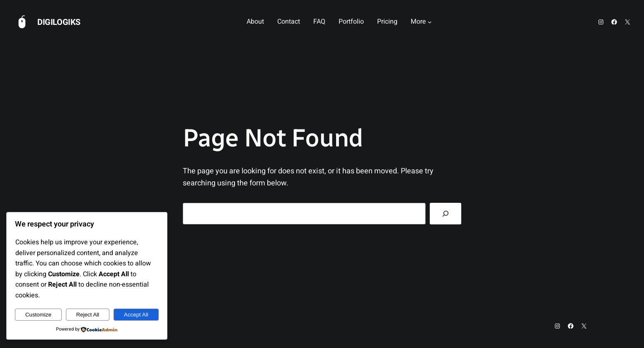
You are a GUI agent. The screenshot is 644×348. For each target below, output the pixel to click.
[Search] (445, 214)
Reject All (88, 315)
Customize (38, 315)
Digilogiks (59, 22)
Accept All (136, 315)
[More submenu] (430, 22)
